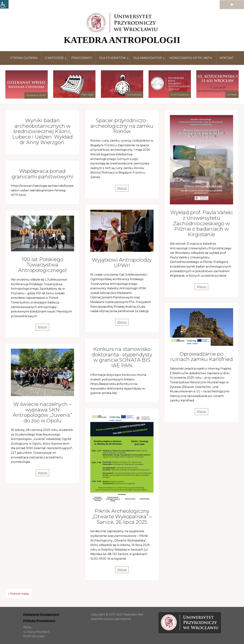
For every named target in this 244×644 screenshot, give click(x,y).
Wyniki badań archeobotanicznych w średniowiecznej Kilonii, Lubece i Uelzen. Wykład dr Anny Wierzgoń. (42, 131)
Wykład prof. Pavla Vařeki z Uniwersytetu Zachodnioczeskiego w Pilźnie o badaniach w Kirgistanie (201, 223)
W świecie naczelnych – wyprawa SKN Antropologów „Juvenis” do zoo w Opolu (42, 412)
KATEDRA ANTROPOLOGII (122, 40)
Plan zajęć (88, 95)
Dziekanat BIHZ (36, 95)
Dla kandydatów (148, 58)
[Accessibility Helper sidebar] (4, 4)
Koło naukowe (180, 95)
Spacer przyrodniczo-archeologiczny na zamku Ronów (122, 126)
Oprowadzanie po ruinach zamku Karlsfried (202, 357)
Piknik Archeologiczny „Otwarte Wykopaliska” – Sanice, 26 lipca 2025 (122, 516)
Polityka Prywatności (39, 621)
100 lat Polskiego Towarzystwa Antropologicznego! (42, 265)
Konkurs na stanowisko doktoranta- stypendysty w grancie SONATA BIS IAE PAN (122, 357)
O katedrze (54, 58)
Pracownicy (82, 58)
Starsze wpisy (20, 594)
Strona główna (24, 58)
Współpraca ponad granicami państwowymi (42, 174)
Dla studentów (113, 58)
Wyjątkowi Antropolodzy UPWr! (122, 263)
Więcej (122, 188)
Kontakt (227, 58)
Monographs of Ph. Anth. (191, 58)
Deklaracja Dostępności (41, 614)
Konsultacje (134, 95)
